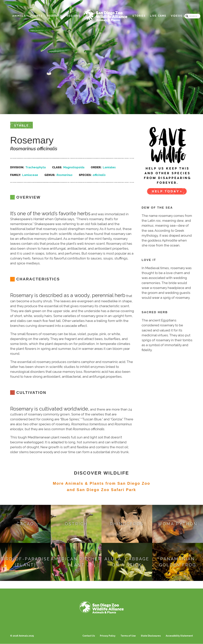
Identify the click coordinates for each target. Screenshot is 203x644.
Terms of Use (128, 636)
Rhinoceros (127, 524)
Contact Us (89, 636)
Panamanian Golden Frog (178, 562)
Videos (177, 16)
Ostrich (76, 524)
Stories (139, 16)
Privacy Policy (108, 636)
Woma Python (178, 524)
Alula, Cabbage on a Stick (127, 562)
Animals (19, 16)
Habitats (55, 16)
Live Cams (158, 16)
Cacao (25, 524)
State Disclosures (151, 636)
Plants (36, 16)
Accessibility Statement (179, 636)
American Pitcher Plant (76, 562)
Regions (73, 16)
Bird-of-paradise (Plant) (25, 562)
